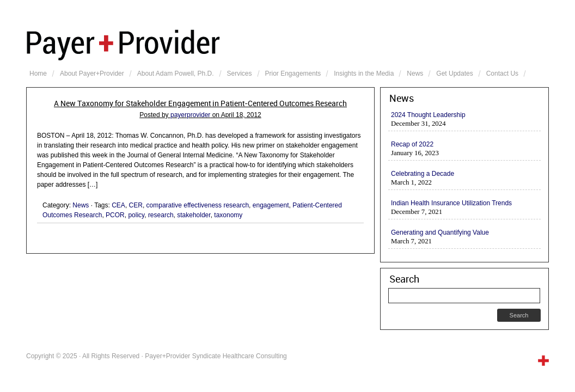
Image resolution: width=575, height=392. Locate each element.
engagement (271, 205)
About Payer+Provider (92, 73)
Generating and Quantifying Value (440, 232)
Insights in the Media (364, 73)
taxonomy (228, 215)
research (161, 215)
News (415, 73)
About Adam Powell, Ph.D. (176, 73)
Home (38, 73)
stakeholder (194, 215)
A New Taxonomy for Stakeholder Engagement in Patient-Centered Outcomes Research (200, 103)
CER (136, 205)
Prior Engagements (293, 73)
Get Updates (454, 73)
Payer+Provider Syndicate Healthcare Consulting (287, 44)
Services (240, 73)
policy (136, 215)
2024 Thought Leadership (428, 115)
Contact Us (502, 73)
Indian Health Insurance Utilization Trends (451, 203)
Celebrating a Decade (423, 174)
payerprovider (190, 115)
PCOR (115, 215)
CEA (118, 205)
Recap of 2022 (412, 144)
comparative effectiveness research (198, 205)
